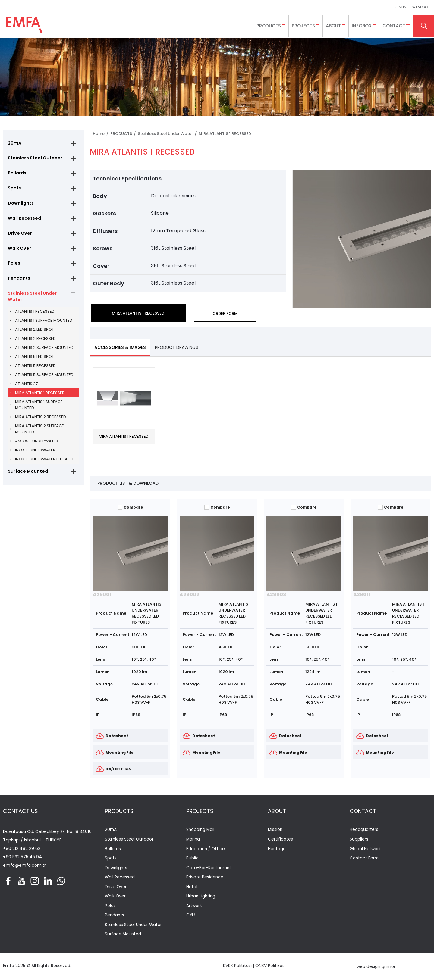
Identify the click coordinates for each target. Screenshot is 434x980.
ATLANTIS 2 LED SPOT (35, 333)
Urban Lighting (201, 897)
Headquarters (364, 830)
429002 (189, 595)
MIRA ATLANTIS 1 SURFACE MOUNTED (39, 409)
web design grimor (376, 968)
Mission (275, 830)
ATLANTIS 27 (26, 388)
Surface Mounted (27, 475)
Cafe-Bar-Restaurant (209, 868)
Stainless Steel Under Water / (168, 134)
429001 (102, 595)
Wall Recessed (24, 220)
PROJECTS (200, 811)
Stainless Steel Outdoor (34, 158)
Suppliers (359, 840)
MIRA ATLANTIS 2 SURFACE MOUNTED (39, 433)
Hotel (192, 888)
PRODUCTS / (124, 134)
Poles (14, 266)
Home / (102, 134)
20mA (14, 143)
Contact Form (365, 859)
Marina (193, 840)
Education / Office (206, 849)
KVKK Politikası (237, 966)
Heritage (277, 849)
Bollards (17, 174)
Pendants (18, 281)
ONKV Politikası (270, 966)
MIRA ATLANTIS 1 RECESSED (40, 397)
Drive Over (19, 235)
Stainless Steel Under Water (31, 300)
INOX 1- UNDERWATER (35, 454)
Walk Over (19, 251)
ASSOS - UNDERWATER (37, 445)
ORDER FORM (225, 313)
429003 (276, 595)
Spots (14, 189)
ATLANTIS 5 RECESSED (35, 369)
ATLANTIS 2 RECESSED (35, 342)
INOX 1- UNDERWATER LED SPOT (44, 463)
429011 (362, 595)
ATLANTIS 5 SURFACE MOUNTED (44, 379)
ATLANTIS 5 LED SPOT (35, 360)
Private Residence (205, 878)
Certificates (280, 840)
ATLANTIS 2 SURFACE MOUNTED (44, 351)
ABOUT (277, 811)
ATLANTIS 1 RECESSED (35, 315)
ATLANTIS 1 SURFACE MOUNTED (44, 324)
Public (192, 859)
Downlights (20, 205)
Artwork (194, 907)
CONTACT (363, 811)
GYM (191, 916)
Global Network (365, 849)
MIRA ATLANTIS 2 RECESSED (41, 421)
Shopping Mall (201, 830)
